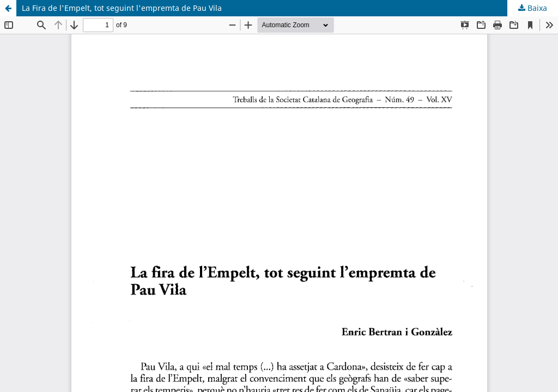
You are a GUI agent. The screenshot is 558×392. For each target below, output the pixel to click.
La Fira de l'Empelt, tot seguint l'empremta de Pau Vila (122, 8)
